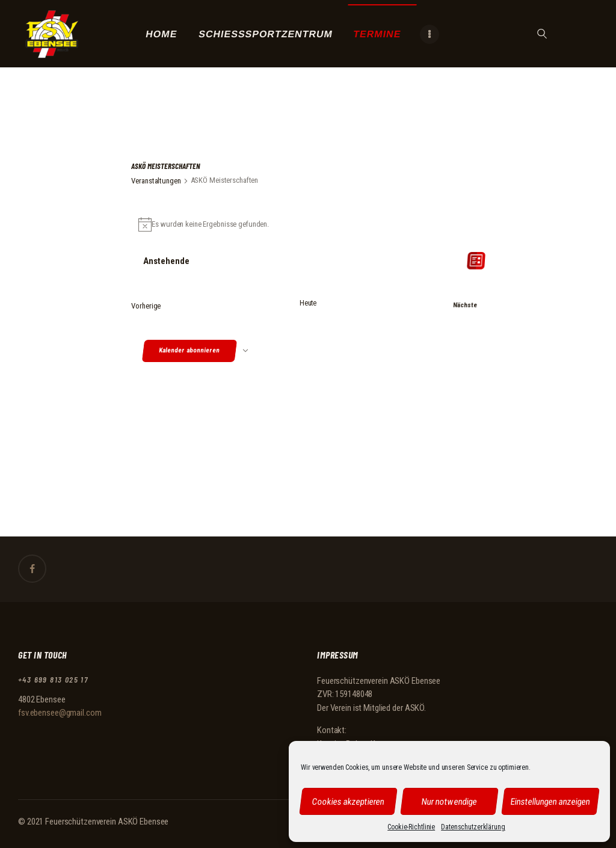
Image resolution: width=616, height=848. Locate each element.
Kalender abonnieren (190, 353)
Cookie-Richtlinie (411, 827)
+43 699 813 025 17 (53, 680)
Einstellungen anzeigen (550, 801)
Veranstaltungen (156, 181)
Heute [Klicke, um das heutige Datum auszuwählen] (308, 300)
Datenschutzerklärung (473, 827)
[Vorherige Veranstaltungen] (146, 305)
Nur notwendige (449, 801)
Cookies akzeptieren (348, 801)
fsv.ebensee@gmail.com (60, 713)
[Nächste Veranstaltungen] (457, 305)
